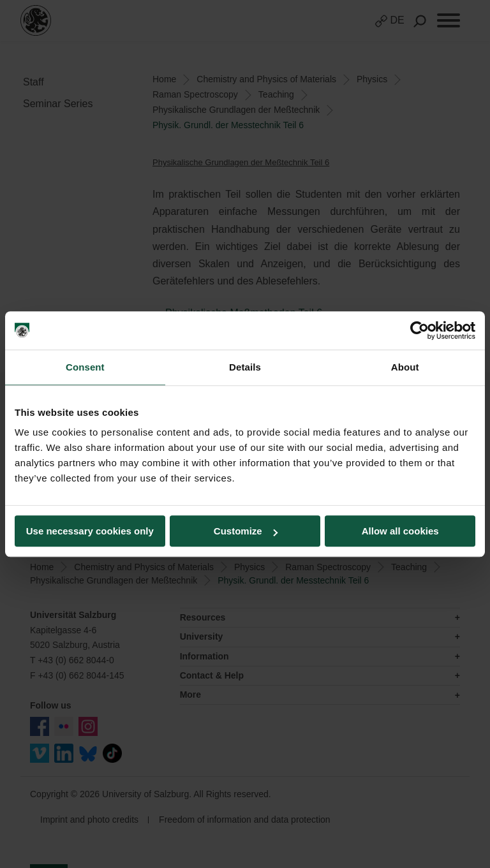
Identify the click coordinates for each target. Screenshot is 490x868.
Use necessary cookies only (90, 531)
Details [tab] (245, 367)
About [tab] (405, 367)
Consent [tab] (85, 367)
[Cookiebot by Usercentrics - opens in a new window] (419, 330)
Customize (246, 531)
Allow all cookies (400, 531)
